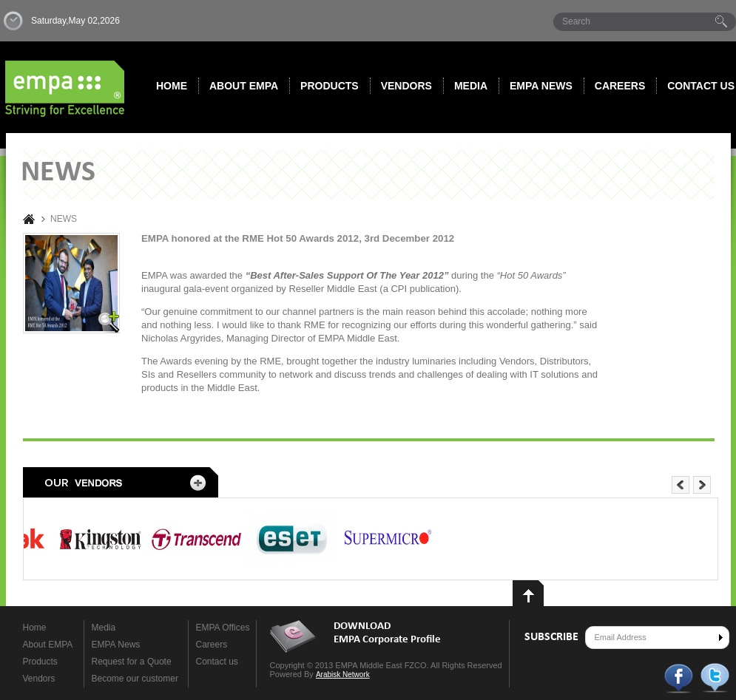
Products (330, 86)
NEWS (64, 219)
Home (172, 86)
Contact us (217, 662)
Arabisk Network (343, 674)
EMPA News (116, 645)
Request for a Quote (132, 662)
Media (471, 86)
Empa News (541, 86)
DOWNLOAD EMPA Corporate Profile (387, 633)
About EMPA (244, 86)
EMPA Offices (223, 628)
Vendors (406, 86)
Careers (620, 86)
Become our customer (135, 679)
